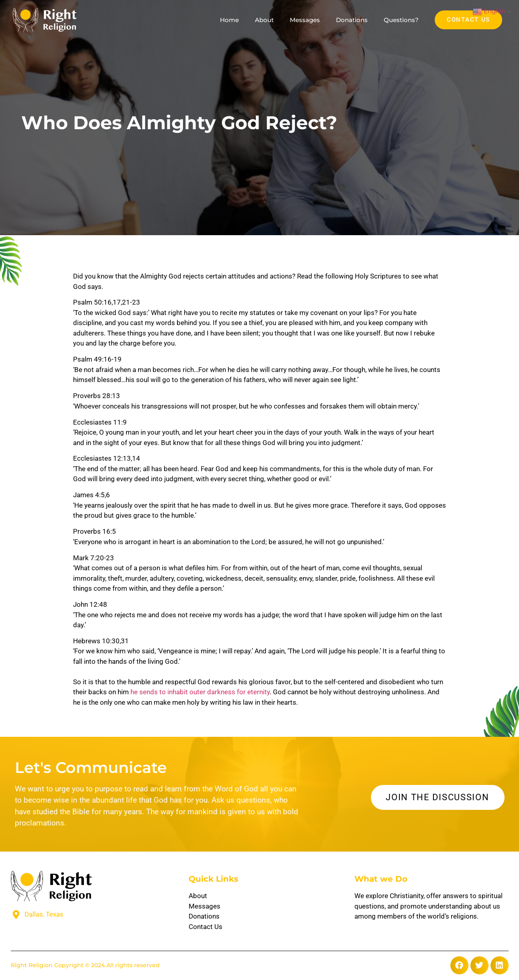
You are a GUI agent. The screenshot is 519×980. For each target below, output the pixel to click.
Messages (305, 20)
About (264, 20)
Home (229, 20)
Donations (352, 20)
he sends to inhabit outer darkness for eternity (200, 692)
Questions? (401, 20)
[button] (459, 965)
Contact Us (206, 927)
